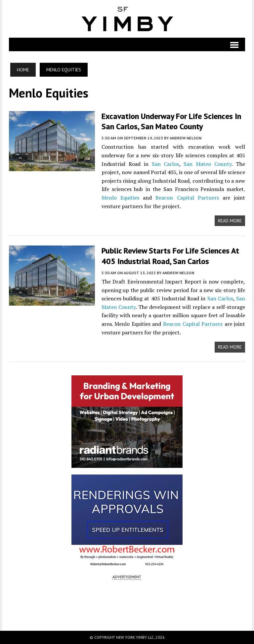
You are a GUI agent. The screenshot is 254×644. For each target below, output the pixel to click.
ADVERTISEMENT (127, 577)
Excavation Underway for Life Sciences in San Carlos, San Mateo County (171, 121)
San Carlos (166, 164)
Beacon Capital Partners (187, 198)
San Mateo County (208, 164)
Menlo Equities (120, 198)
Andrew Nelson (186, 138)
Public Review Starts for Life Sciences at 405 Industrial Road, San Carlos (170, 256)
